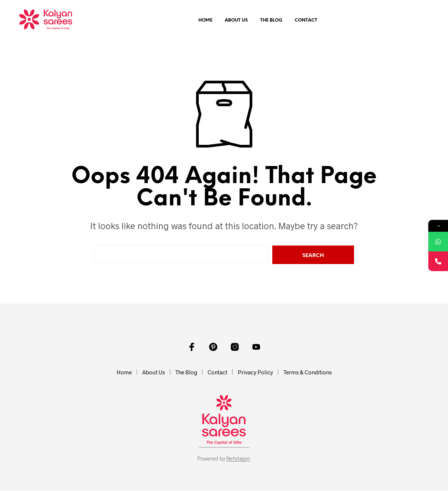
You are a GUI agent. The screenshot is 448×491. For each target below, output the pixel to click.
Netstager (238, 459)
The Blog (271, 21)
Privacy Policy (255, 373)
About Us (236, 21)
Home (205, 21)
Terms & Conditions (308, 373)
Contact (306, 21)
